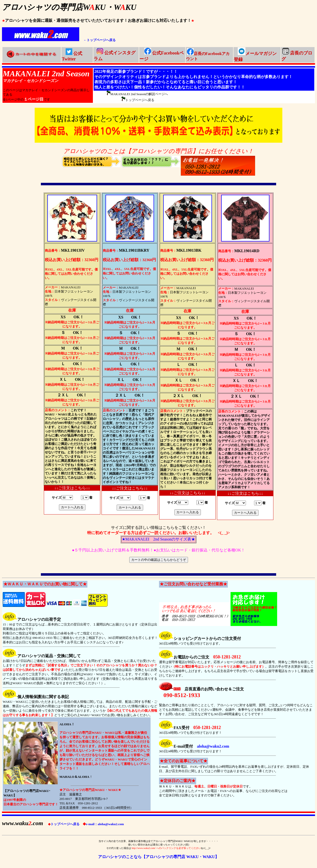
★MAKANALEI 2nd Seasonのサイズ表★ (158, 539)
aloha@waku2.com (213, 746)
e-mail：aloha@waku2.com (103, 824)
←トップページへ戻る (100, 40)
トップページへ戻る (64, 824)
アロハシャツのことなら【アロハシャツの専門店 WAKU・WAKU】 (158, 857)
